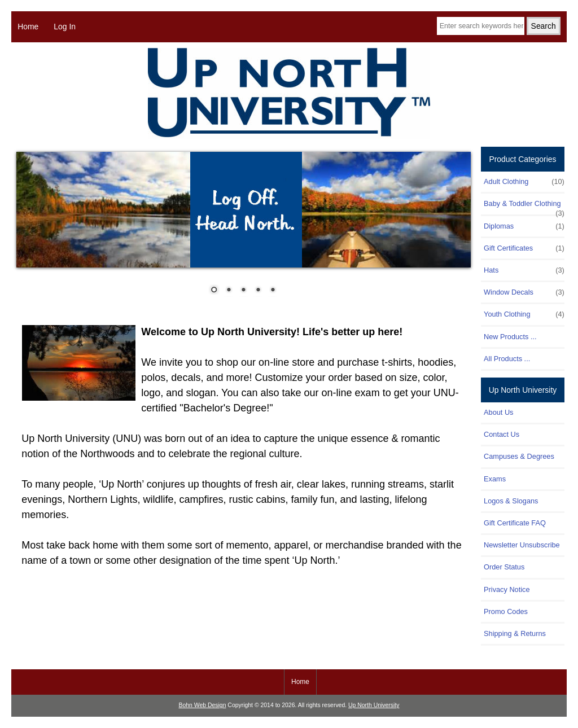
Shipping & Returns (515, 633)
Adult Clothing (524, 182)
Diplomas (524, 226)
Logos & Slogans (511, 501)
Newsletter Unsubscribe (522, 545)
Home (28, 27)
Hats (524, 270)
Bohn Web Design (203, 705)
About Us (498, 412)
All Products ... (507, 359)
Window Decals (524, 292)
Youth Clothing (524, 314)
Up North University (374, 705)
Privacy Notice (507, 589)
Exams (495, 479)
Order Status (504, 567)
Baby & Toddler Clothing (524, 207)
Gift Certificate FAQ (515, 523)
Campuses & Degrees (519, 456)
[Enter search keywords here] (481, 26)
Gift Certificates (524, 248)
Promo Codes (506, 611)
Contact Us (502, 434)
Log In (65, 27)
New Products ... (510, 337)
